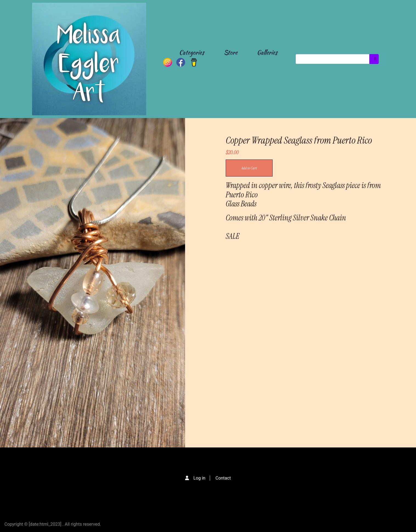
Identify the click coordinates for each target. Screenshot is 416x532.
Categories (192, 52)
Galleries (267, 52)
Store (231, 52)
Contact (223, 478)
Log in (199, 478)
